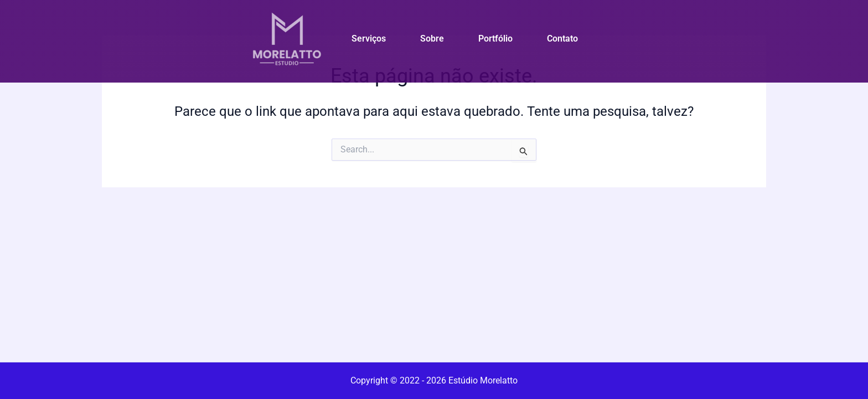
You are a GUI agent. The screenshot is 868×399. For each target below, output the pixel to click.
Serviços (369, 39)
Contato (562, 39)
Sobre (432, 39)
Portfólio (495, 39)
